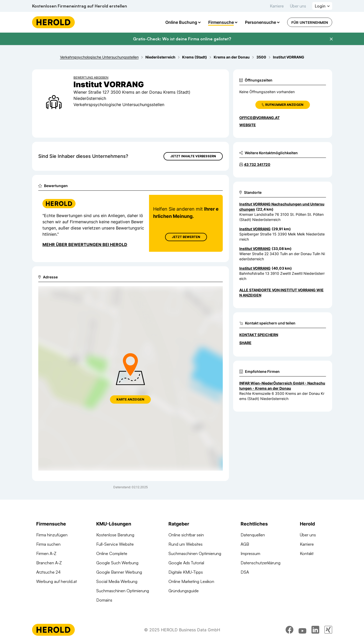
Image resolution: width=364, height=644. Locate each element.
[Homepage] (53, 22)
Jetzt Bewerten (186, 237)
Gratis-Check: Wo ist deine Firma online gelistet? (182, 39)
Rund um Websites (185, 544)
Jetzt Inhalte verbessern (193, 156)
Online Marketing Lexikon (191, 581)
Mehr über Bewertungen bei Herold (85, 245)
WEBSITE (248, 125)
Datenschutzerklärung (261, 563)
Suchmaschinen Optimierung (123, 591)
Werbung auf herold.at (57, 581)
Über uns (298, 6)
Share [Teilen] (245, 343)
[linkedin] (315, 630)
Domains (104, 600)
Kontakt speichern (259, 335)
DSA (245, 572)
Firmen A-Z (46, 553)
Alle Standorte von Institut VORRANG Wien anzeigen (281, 293)
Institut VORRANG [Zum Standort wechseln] (255, 229)
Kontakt (307, 553)
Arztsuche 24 (48, 572)
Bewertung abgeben (91, 77)
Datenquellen (253, 535)
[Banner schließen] (331, 39)
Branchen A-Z (49, 563)
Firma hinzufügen (52, 535)
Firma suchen (48, 544)
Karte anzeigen (130, 399)
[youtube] (302, 630)
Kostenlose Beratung (115, 535)
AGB (245, 544)
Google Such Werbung (117, 563)
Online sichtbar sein (186, 535)
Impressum (250, 553)
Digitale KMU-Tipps (186, 572)
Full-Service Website (115, 544)
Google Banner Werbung (119, 572)
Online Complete (112, 553)
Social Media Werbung (117, 581)
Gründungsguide (184, 591)
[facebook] (289, 630)
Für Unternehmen (310, 22)
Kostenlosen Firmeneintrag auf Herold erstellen (80, 6)
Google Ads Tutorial (186, 563)
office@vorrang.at (259, 118)
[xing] (328, 630)
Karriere (277, 6)
